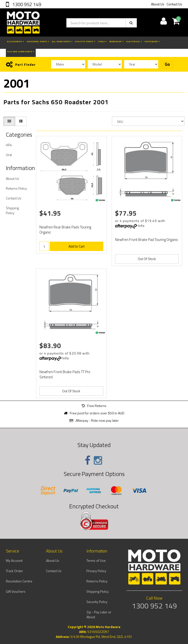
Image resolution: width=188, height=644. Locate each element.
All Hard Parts (62, 41)
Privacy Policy (96, 571)
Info (141, 226)
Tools (102, 41)
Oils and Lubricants (21, 52)
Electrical (134, 41)
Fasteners (152, 41)
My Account (14, 560)
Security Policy (97, 602)
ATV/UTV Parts (85, 41)
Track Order (14, 571)
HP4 (9, 145)
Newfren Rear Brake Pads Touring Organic (65, 230)
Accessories (16, 41)
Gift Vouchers (16, 591)
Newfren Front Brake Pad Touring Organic (147, 240)
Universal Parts (38, 41)
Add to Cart (76, 246)
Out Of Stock (147, 259)
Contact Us (174, 4)
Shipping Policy (12, 210)
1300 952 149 (26, 4)
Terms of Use (96, 560)
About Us (158, 4)
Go (167, 64)
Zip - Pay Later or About (99, 614)
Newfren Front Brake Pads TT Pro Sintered (65, 374)
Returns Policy (16, 188)
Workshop (117, 41)
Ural (9, 155)
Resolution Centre (19, 581)
